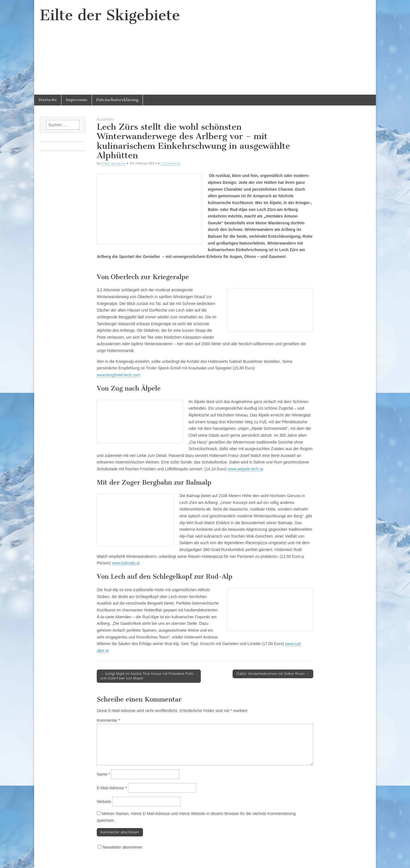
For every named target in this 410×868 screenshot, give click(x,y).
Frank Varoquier (113, 163)
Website (104, 802)
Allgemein (105, 119)
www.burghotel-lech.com (119, 375)
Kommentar (108, 720)
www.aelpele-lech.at (246, 469)
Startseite (48, 100)
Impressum (77, 100)
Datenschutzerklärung (117, 100)
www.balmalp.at (126, 563)
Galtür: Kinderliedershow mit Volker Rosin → (273, 674)
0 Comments (171, 163)
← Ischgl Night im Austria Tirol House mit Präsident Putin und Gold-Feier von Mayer (147, 676)
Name (103, 774)
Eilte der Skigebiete (110, 15)
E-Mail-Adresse (112, 788)
